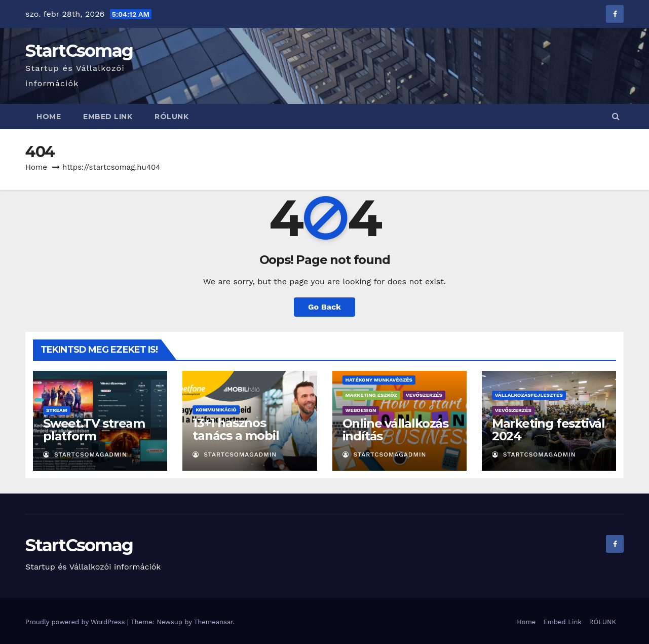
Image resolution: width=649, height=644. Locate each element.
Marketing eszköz (371, 395)
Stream (57, 410)
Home (49, 117)
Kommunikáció (216, 410)
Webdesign (361, 410)
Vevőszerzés (424, 395)
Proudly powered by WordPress (76, 622)
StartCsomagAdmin (85, 454)
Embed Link (108, 117)
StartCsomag (79, 51)
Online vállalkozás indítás (395, 430)
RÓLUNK (171, 117)
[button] (616, 116)
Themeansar (214, 622)
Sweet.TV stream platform (94, 430)
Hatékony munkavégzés (379, 380)
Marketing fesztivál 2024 (548, 430)
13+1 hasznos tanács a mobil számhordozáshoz (246, 435)
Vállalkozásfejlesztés (529, 395)
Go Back (324, 307)
